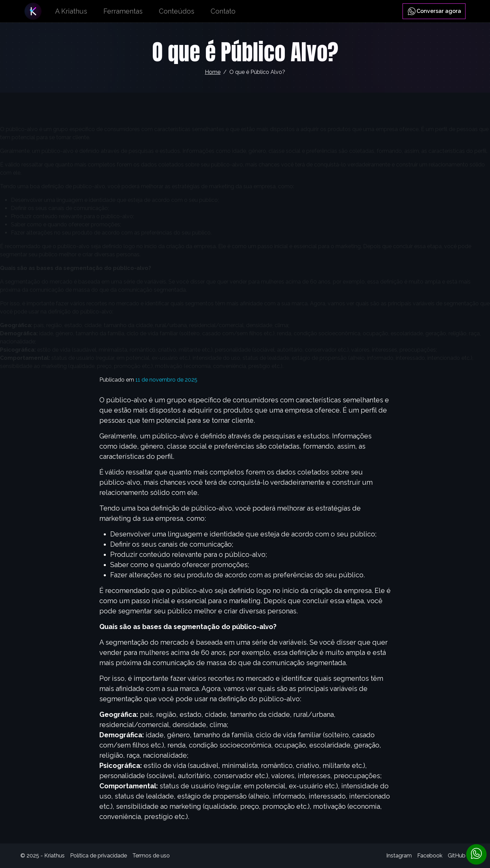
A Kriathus (71, 11)
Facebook (430, 856)
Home (213, 72)
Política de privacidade (99, 856)
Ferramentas (123, 11)
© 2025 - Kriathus (43, 856)
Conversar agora (434, 11)
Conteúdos (177, 11)
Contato (223, 11)
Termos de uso (151, 856)
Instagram (399, 856)
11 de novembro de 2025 (166, 380)
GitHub (457, 856)
